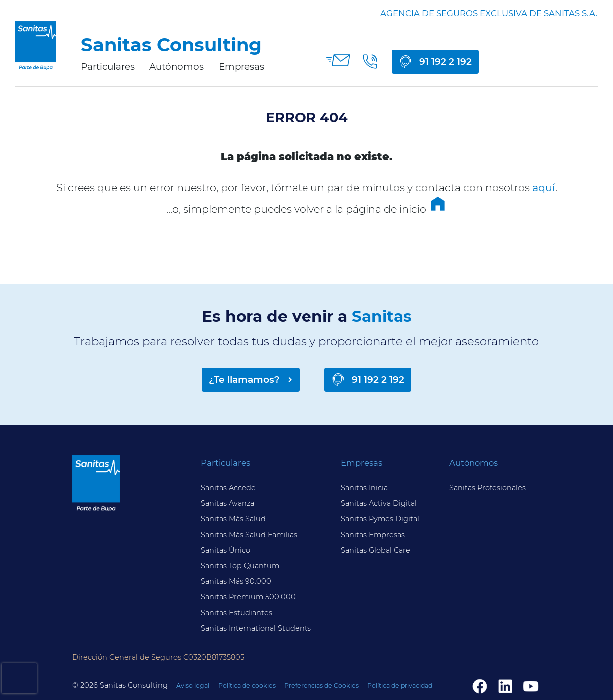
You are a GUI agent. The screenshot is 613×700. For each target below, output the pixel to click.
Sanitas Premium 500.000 (248, 597)
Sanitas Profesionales (487, 488)
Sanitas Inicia (364, 488)
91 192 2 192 (446, 62)
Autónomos (176, 67)
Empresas (241, 67)
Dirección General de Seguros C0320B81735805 (158, 657)
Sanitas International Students (256, 628)
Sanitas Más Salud (233, 519)
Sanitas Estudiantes (236, 613)
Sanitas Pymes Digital (380, 519)
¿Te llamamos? (244, 379)
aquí (544, 187)
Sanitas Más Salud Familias (249, 535)
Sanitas (382, 316)
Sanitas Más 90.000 (236, 581)
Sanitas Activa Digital (379, 503)
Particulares (108, 67)
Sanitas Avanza (227, 503)
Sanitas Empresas (373, 535)
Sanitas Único (225, 550)
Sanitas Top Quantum (240, 566)
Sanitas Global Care (376, 550)
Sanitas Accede (228, 488)
